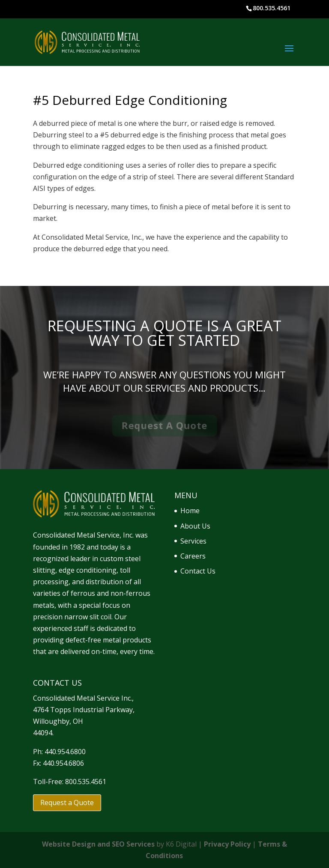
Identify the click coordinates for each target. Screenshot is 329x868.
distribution (105, 582)
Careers (193, 556)
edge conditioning (88, 570)
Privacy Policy (227, 844)
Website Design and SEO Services (98, 844)
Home (190, 511)
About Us (195, 526)
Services (193, 541)
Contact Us (198, 571)
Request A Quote (164, 425)
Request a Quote (67, 803)
